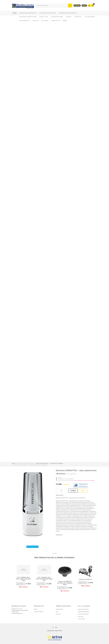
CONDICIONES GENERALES (83, 612)
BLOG (57, 612)
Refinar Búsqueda (32, 547)
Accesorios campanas (56, 463)
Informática (78, 17)
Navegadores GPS (24, 21)
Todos (15, 13)
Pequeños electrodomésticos (68, 13)
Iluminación (45, 21)
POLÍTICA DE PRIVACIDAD (83, 614)
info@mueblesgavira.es (17, 613)
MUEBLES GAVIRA (59, 609)
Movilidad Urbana (90, 17)
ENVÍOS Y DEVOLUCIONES (83, 609)
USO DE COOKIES (81, 619)
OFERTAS (36, 609)
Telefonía (69, 17)
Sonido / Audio (44, 17)
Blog (84, 5)
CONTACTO (58, 614)
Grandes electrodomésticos (28, 13)
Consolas (35, 21)
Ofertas (77, 5)
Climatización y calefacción (48, 13)
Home (13, 463)
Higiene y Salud (55, 21)
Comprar (20, 584)
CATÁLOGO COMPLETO (39, 612)
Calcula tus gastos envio (80, 485)
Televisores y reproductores (28, 17)
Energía (65, 21)
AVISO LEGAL (81, 617)
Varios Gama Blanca (42, 463)
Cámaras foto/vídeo (57, 17)
